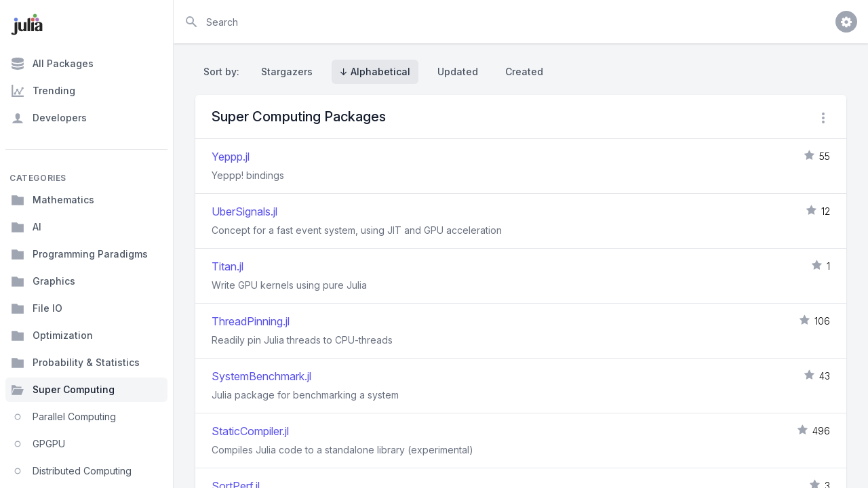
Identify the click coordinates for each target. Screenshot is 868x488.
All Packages (52, 64)
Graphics (43, 281)
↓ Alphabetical (375, 72)
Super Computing (63, 390)
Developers (49, 118)
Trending (43, 91)
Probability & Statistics (75, 363)
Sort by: (224, 72)
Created (524, 72)
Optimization (52, 335)
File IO (37, 308)
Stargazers (287, 72)
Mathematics (53, 200)
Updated (458, 72)
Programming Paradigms (79, 254)
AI (26, 227)
